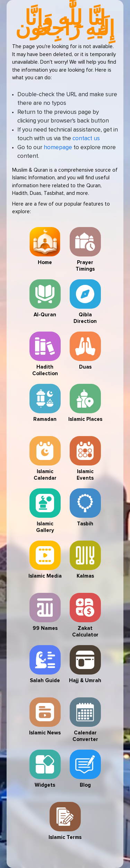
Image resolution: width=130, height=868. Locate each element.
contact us (86, 139)
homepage (58, 148)
